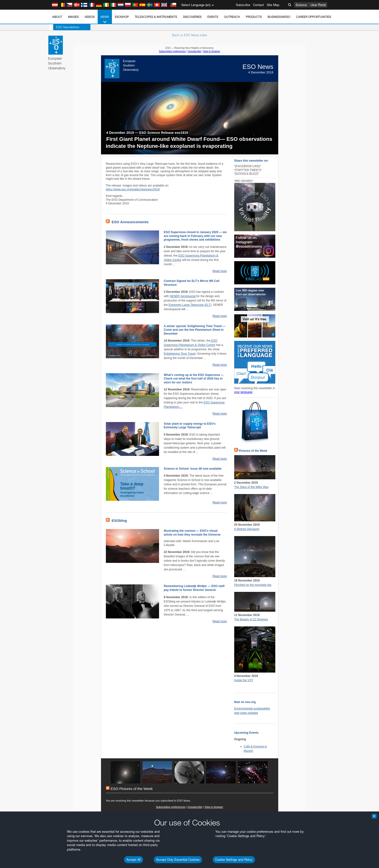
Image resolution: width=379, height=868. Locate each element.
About (57, 17)
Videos (90, 17)
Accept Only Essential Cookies (178, 860)
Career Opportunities (314, 17)
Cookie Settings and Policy (234, 860)
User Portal (318, 5)
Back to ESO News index (189, 35)
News (105, 20)
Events (213, 17)
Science (301, 5)
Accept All (134, 860)
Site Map (273, 5)
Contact (259, 5)
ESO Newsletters (64, 27)
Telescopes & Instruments (156, 17)
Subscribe (243, 5)
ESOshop (122, 17)
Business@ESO (279, 17)
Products (254, 17)
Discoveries (192, 17)
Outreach (232, 17)
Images (73, 17)
